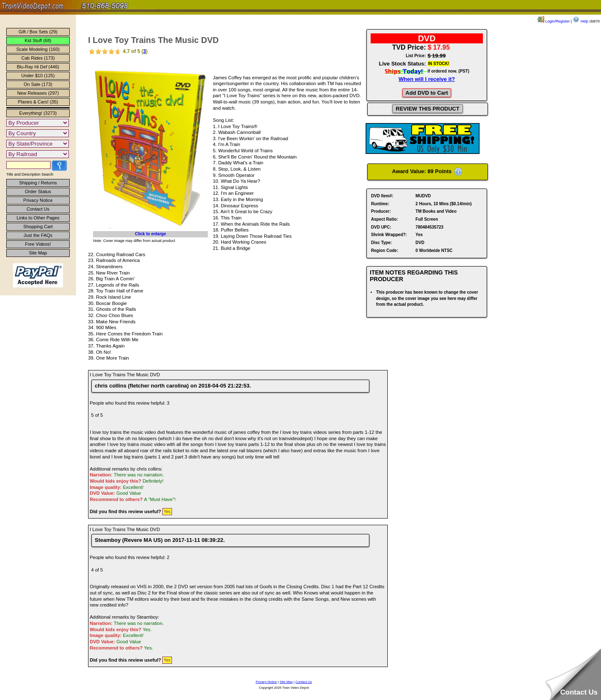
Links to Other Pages (38, 218)
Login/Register (554, 21)
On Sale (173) (38, 84)
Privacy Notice (38, 200)
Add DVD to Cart (427, 93)
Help (580, 21)
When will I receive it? (427, 79)
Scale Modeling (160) (38, 49)
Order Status (38, 191)
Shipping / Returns (38, 183)
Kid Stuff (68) (38, 40)
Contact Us (38, 209)
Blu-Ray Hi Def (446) (38, 67)
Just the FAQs (38, 235)
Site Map (38, 253)
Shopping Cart (38, 227)
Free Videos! (38, 244)
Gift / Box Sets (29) (38, 32)
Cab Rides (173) (38, 58)
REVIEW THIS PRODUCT (427, 109)
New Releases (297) (38, 93)
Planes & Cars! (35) (38, 102)
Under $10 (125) (38, 76)
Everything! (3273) (38, 113)
